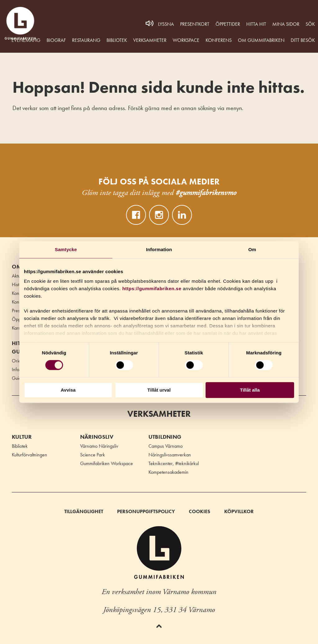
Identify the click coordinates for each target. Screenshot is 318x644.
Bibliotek (117, 40)
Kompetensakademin (168, 472)
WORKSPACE (186, 40)
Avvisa (68, 390)
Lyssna (166, 24)
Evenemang (26, 40)
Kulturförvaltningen (30, 455)
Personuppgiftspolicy (146, 511)
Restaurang (86, 40)
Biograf (56, 40)
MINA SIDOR (286, 24)
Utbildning (165, 437)
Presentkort (195, 24)
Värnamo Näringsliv (99, 446)
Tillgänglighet (84, 511)
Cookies (200, 511)
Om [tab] (252, 249)
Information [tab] (159, 249)
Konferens (219, 40)
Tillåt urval (159, 390)
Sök (310, 24)
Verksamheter (150, 40)
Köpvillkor (239, 511)
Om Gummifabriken (261, 40)
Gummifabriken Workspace (107, 463)
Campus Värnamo (166, 446)
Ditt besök (303, 40)
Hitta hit (256, 24)
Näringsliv (97, 437)
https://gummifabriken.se (152, 289)
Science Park (93, 455)
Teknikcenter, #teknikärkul (174, 463)
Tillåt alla (250, 390)
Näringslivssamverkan (170, 455)
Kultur (22, 437)
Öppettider (228, 24)
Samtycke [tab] (66, 249)
